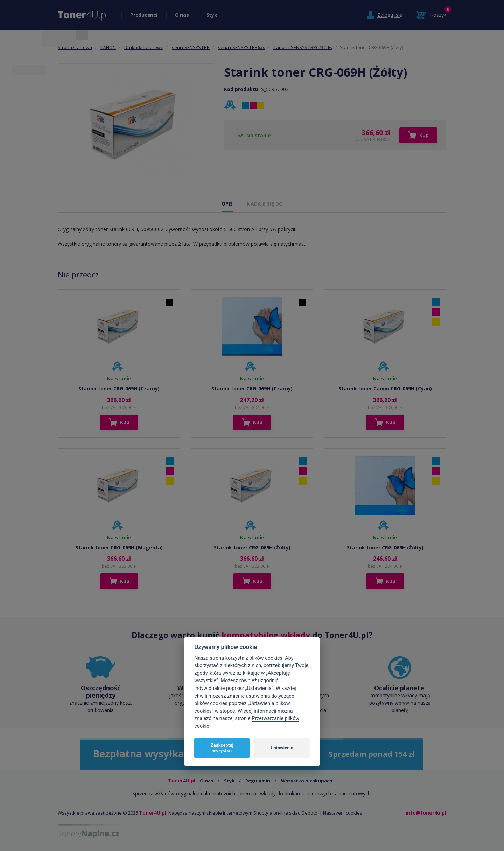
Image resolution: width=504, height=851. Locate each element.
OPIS (227, 204)
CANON (108, 47)
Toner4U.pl (153, 813)
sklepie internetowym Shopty (237, 813)
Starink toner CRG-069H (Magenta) (119, 548)
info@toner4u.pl (426, 813)
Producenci (144, 15)
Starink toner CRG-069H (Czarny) (119, 389)
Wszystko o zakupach (307, 781)
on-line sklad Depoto (295, 813)
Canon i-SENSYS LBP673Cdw (303, 47)
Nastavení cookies (343, 813)
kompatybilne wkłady (266, 635)
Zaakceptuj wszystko (222, 748)
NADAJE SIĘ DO (265, 204)
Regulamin (258, 781)
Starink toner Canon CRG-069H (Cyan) (385, 389)
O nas (182, 15)
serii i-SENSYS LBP (191, 47)
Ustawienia (282, 748)
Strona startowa (75, 47)
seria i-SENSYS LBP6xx (241, 47)
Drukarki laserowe (144, 47)
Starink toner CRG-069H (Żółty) (252, 548)
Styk (212, 15)
